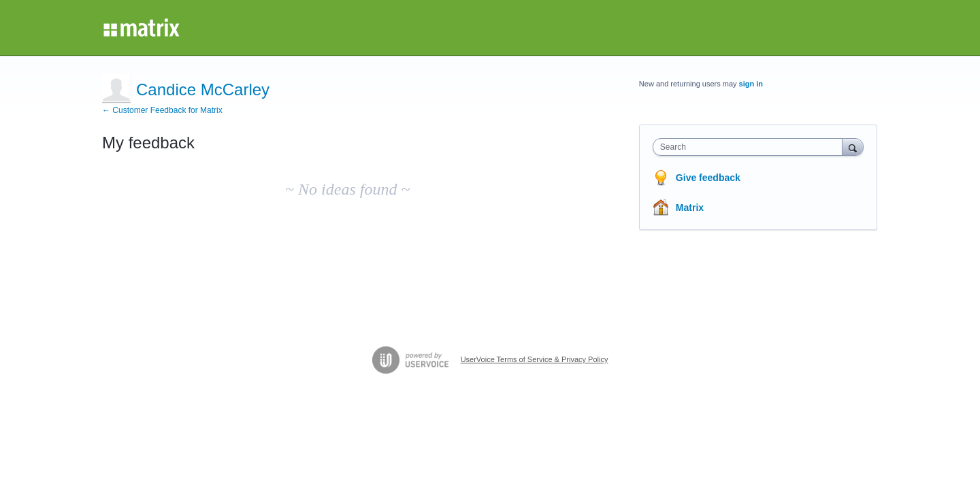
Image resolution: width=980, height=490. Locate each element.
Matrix (690, 208)
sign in (751, 84)
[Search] (853, 147)
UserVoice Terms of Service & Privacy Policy (535, 359)
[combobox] (751, 147)
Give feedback (708, 178)
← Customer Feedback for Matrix (162, 110)
